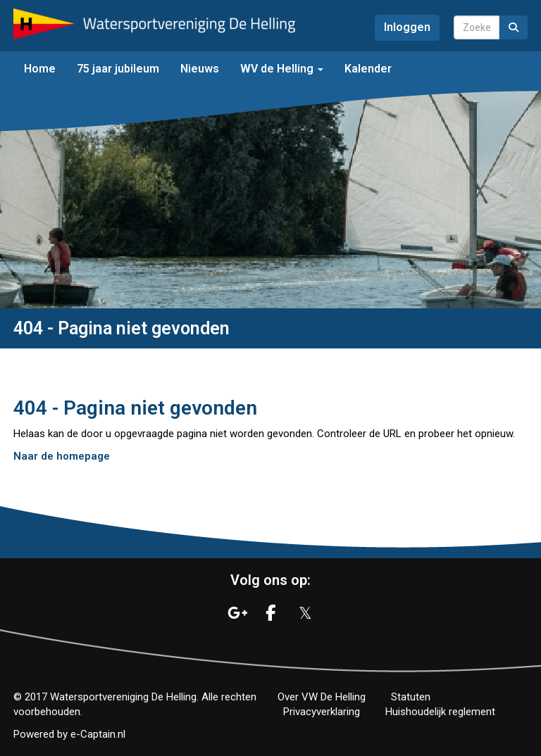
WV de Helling (282, 69)
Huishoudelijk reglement (440, 712)
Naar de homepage (62, 456)
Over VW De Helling (322, 697)
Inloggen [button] (407, 27)
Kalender (368, 69)
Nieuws (200, 69)
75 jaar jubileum (118, 69)
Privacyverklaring (322, 712)
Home (40, 69)
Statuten (411, 697)
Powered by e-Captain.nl (69, 734)
